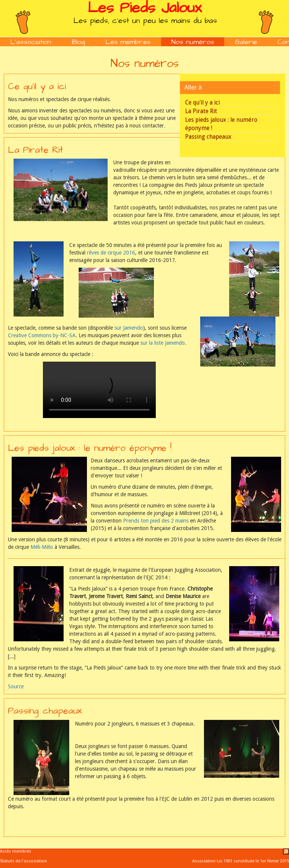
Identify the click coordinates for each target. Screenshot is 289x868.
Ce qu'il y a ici (202, 103)
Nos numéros (193, 42)
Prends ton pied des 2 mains (156, 521)
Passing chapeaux (208, 137)
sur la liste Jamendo (163, 343)
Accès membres (16, 851)
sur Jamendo (129, 328)
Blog (78, 42)
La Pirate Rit (201, 111)
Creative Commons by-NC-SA (42, 335)
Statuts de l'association (24, 861)
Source (16, 686)
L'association (31, 42)
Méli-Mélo (42, 547)
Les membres (128, 42)
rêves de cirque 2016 (111, 253)
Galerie (246, 42)
